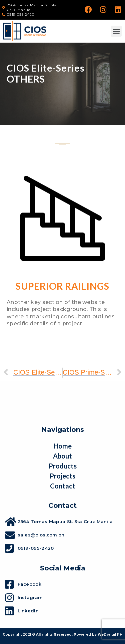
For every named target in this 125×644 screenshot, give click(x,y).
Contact (63, 486)
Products (63, 466)
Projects (62, 476)
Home (63, 446)
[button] (116, 31)
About (62, 456)
